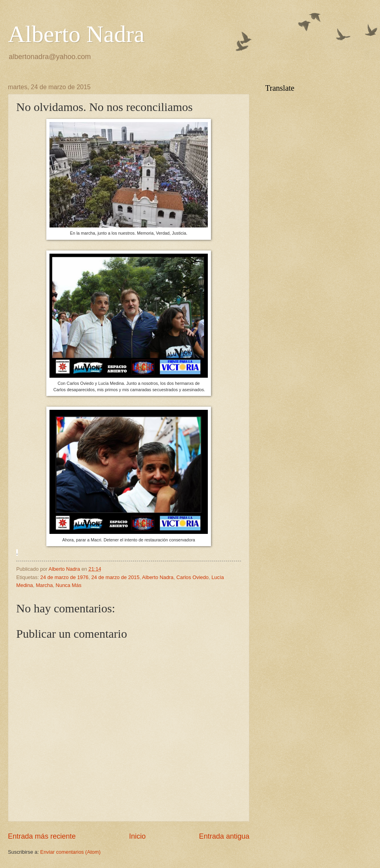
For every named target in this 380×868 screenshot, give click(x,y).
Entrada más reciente (42, 836)
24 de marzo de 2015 (116, 577)
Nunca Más (68, 585)
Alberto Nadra (76, 34)
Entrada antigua (224, 836)
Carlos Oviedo (192, 577)
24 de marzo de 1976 (65, 577)
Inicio (137, 836)
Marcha (44, 585)
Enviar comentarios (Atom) (70, 852)
